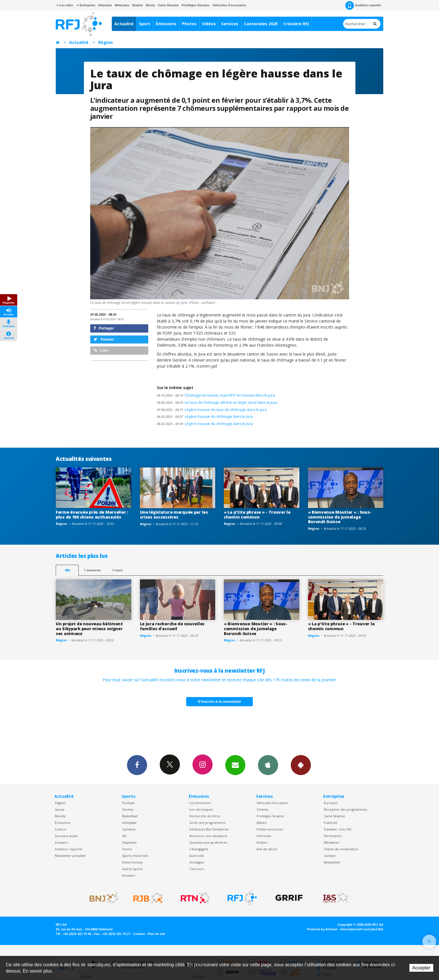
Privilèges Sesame (270, 816)
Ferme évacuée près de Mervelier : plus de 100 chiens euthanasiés (92, 515)
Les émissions (200, 803)
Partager (104, 328)
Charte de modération (341, 849)
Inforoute (105, 5)
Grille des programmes (207, 823)
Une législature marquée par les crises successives (174, 515)
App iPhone (268, 765)
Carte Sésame (169, 5)
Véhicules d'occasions (229, 5)
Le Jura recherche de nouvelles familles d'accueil (172, 626)
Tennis (127, 849)
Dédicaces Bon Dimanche (209, 829)
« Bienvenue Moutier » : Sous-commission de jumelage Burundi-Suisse (340, 517)
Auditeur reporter (69, 849)
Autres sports (132, 869)
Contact (330, 856)
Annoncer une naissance (208, 836)
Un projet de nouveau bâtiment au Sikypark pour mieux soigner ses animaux (89, 629)
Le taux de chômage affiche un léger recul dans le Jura (217, 402)
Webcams (122, 5)
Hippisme (129, 842)
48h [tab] (67, 570)
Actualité (124, 24)
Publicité (331, 823)
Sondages (197, 862)
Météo (262, 823)
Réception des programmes (345, 809)
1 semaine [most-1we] (92, 570)
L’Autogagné (199, 849)
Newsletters (235, 765)
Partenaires (333, 836)
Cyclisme (129, 829)
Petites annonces (270, 829)
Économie (63, 823)
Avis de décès (267, 849)
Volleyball (129, 823)
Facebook (137, 765)
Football (128, 803)
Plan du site (156, 934)
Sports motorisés (135, 856)
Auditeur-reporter (363, 5)
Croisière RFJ (296, 24)
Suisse (60, 809)
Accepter (421, 968)
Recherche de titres (205, 816)
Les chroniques (201, 809)
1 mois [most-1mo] (117, 570)
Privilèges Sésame (196, 5)
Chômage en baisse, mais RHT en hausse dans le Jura (216, 395)
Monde (60, 816)
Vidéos (209, 24)
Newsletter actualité (70, 856)
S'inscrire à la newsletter (219, 701)
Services (230, 24)
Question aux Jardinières (208, 842)
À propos (331, 803)
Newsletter (332, 862)
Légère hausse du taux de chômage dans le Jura (212, 410)
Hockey (128, 809)
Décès (150, 5)
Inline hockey (132, 862)
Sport (145, 24)
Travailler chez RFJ (338, 829)
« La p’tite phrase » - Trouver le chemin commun (257, 515)
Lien (101, 350)
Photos (189, 24)
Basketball (130, 816)
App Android (301, 765)
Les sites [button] (65, 5)
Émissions (166, 24)
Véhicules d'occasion (272, 803)
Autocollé (197, 856)
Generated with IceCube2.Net (362, 929)
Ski (124, 836)
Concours (197, 869)
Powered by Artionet (322, 929)
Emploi (137, 5)
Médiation (332, 842)
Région (105, 42)
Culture (61, 829)
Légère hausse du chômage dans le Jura (205, 417)
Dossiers (61, 842)
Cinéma (262, 809)
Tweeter (104, 339)
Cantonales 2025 (261, 24)
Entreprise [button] (86, 5)
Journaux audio (67, 836)
